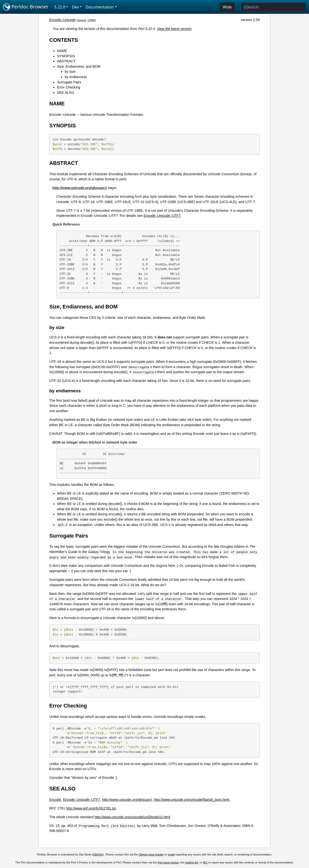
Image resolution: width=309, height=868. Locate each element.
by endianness (76, 77)
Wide (227, 7)
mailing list (192, 862)
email (171, 854)
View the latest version (174, 29)
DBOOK (98, 854)
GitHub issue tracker (151, 854)
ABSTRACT (66, 61)
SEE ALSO (65, 93)
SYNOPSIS (66, 56)
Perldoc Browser (26, 7)
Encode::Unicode (63, 20)
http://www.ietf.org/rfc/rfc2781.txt (91, 808)
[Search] (273, 7)
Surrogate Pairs (69, 82)
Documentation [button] (100, 7)
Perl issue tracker (168, 862)
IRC (205, 862)
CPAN (91, 20)
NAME (62, 51)
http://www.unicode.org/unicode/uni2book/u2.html (132, 817)
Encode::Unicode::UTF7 (162, 216)
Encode (55, 800)
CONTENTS (64, 40)
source (82, 20)
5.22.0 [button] (60, 7)
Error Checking (69, 87)
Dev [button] (75, 7)
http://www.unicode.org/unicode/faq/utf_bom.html (192, 800)
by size (70, 72)
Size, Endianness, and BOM (79, 66)
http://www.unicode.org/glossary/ (80, 188)
